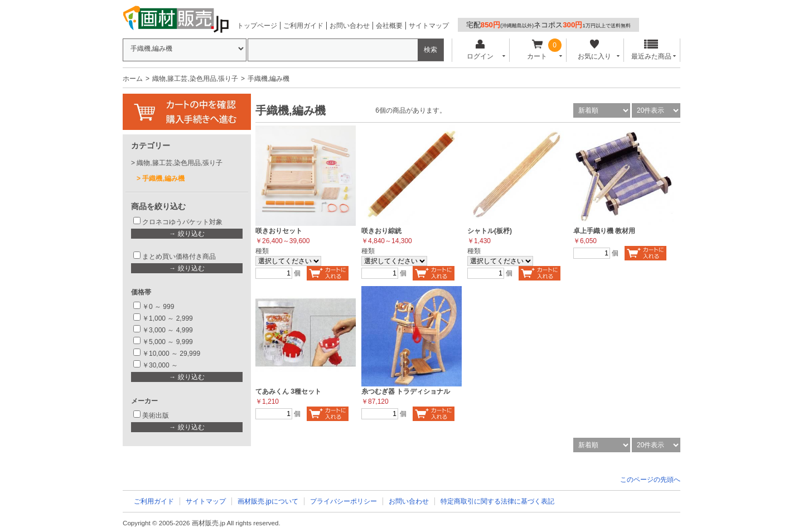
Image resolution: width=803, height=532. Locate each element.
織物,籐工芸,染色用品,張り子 (195, 79)
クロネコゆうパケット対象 (182, 222)
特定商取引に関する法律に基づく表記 (497, 501)
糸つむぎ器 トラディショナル (406, 391)
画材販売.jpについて (268, 501)
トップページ (257, 26)
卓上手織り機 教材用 (604, 231)
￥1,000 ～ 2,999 (168, 318)
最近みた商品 (651, 50)
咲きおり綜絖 (381, 231)
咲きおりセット (279, 231)
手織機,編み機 (163, 178)
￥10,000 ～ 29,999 (171, 354)
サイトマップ (429, 26)
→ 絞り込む (187, 234)
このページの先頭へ (650, 480)
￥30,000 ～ (161, 365)
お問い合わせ (350, 26)
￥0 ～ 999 (158, 307)
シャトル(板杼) (490, 231)
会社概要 (389, 26)
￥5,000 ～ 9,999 (168, 342)
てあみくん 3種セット (288, 391)
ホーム (133, 79)
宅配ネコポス (548, 25)
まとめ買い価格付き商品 (179, 257)
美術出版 (156, 415)
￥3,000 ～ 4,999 (168, 330)
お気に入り (594, 50)
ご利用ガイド (303, 26)
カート (537, 50)
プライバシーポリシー (344, 501)
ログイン (480, 50)
